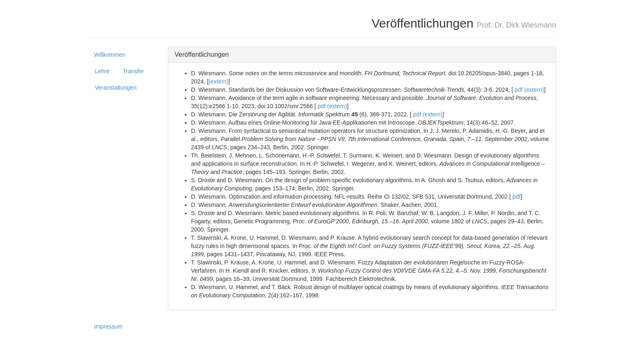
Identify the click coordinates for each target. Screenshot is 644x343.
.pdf (516, 197)
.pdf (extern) (528, 90)
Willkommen (110, 55)
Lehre (102, 71)
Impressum (108, 327)
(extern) (218, 81)
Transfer (133, 71)
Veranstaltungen (116, 88)
